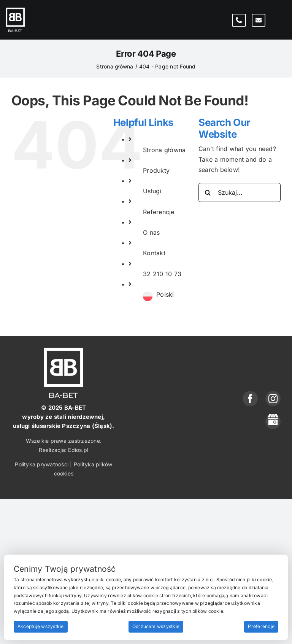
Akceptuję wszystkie (41, 626)
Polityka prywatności (42, 464)
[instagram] (273, 399)
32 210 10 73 (162, 274)
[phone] (273, 421)
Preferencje (261, 626)
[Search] (208, 192)
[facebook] (250, 399)
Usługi (152, 191)
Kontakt (154, 253)
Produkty (156, 170)
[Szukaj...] (240, 192)
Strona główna (164, 150)
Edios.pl (78, 450)
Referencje (159, 212)
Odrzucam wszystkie (156, 626)
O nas (151, 232)
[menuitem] (165, 295)
